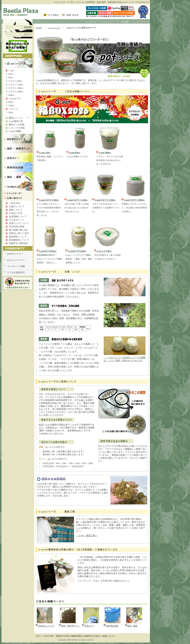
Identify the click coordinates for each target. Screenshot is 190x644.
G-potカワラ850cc (48, 251)
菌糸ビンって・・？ (19, 118)
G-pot (12, 70)
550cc (11, 74)
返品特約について (18, 237)
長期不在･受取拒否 (18, 243)
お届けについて (17, 206)
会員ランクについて (19, 223)
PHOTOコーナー (15, 254)
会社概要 (125, 22)
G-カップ (13, 109)
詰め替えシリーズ (46, 626)
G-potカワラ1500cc (77, 251)
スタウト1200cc (16, 85)
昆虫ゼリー (90, 626)
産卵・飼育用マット (70, 626)
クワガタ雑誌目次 (16, 272)
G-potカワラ (15, 99)
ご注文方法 (14, 203)
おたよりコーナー (16, 260)
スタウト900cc (15, 81)
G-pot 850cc (75, 153)
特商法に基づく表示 (19, 233)
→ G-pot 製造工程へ (87, 535)
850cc (11, 78)
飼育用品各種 (112, 626)
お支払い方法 (16, 213)
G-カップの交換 (17, 128)
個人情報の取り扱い (19, 230)
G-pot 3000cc (105, 153)
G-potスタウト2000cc (134, 200)
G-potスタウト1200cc (77, 200)
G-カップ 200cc (104, 251)
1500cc (11, 106)
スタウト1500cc (16, 88)
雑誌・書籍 (132, 626)
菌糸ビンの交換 (17, 125)
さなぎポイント (17, 220)
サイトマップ (143, 22)
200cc (11, 112)
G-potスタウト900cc (49, 200)
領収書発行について (19, 240)
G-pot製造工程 (16, 121)
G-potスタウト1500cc (105, 200)
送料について (16, 210)
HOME (39, 28)
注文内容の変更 (17, 227)
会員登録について (18, 217)
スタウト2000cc (16, 92)
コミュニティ (109, 22)
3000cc (11, 95)
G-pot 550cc (45, 153)
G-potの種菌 (15, 131)
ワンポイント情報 (16, 266)
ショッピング (91, 22)
